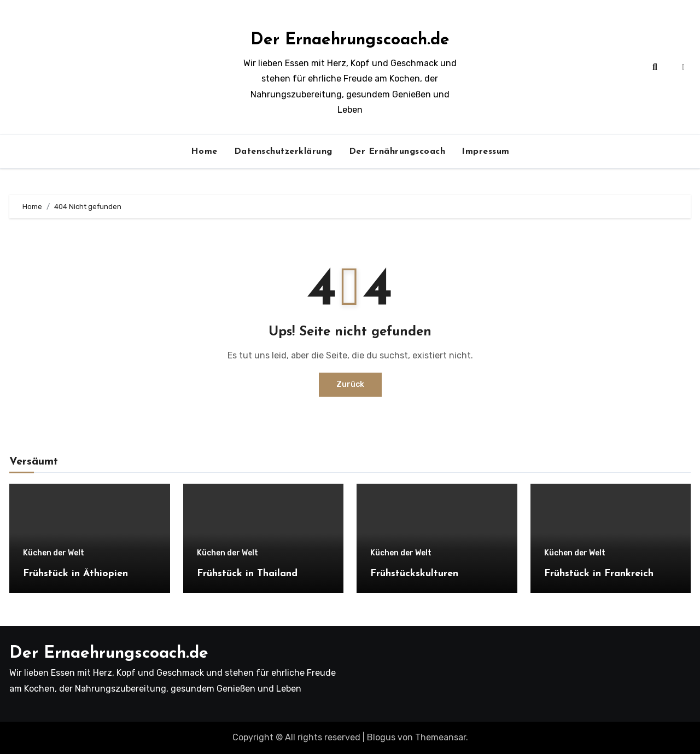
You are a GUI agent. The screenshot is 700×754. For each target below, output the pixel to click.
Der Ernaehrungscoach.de (350, 40)
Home (204, 152)
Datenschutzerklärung (283, 152)
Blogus (381, 737)
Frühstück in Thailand (247, 574)
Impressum (486, 152)
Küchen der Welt (54, 553)
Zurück (350, 384)
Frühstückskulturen (414, 574)
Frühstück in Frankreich (599, 574)
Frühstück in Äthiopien (75, 574)
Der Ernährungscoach (397, 152)
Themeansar (441, 737)
